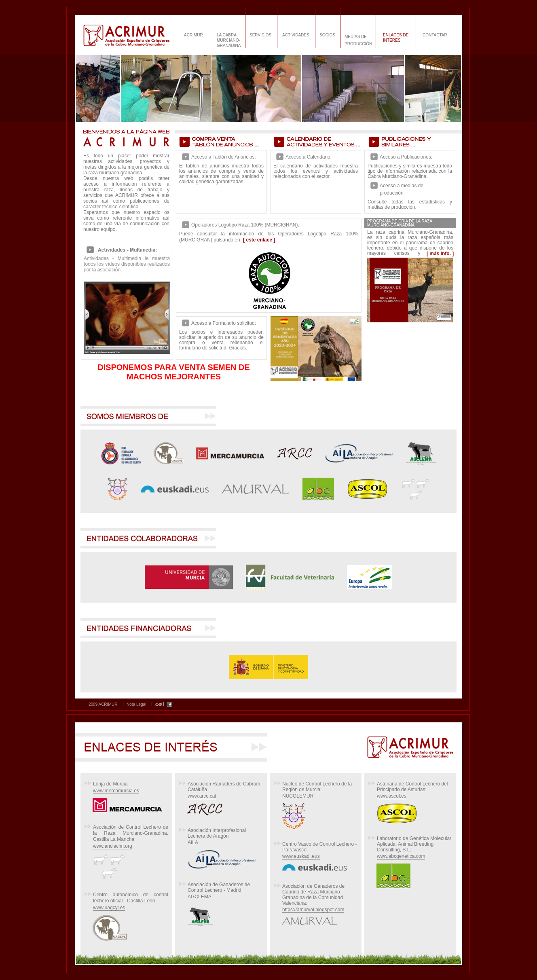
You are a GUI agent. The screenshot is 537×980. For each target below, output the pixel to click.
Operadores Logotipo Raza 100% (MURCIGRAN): (245, 225)
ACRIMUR (193, 35)
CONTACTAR (435, 35)
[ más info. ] (440, 254)
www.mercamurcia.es (116, 791)
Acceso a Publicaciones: (406, 157)
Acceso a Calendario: (309, 157)
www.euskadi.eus (301, 856)
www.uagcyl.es (109, 908)
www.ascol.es (392, 796)
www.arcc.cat (202, 796)
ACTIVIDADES (296, 35)
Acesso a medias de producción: (402, 189)
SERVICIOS (260, 35)
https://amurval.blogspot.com (313, 910)
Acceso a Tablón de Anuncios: (224, 157)
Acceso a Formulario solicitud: (224, 323)
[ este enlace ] (259, 240)
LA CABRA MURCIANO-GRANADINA (229, 40)
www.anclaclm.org (113, 846)
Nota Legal (136, 705)
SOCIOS (327, 35)
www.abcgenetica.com (401, 856)
